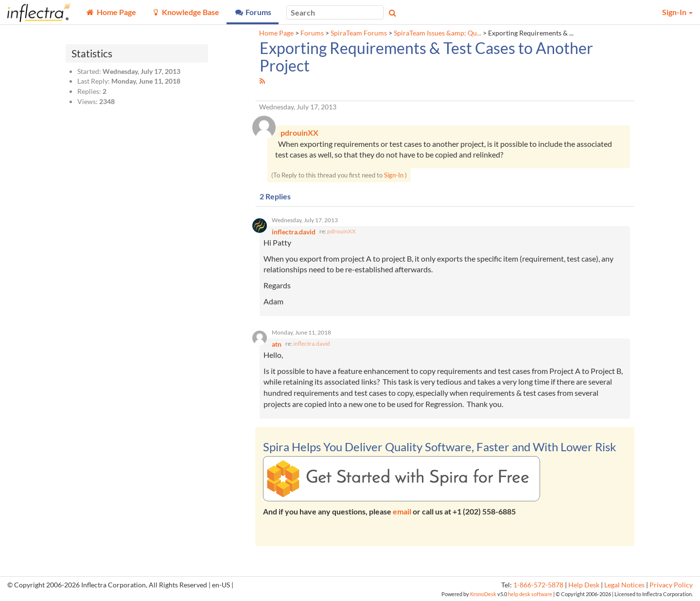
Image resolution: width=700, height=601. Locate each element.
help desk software (530, 594)
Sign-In (394, 175)
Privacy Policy (671, 585)
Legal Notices (624, 585)
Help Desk (584, 585)
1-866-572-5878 (538, 585)
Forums (312, 33)
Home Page (276, 33)
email (402, 511)
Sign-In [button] (677, 12)
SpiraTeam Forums (359, 33)
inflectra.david (312, 344)
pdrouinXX (341, 231)
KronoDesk (483, 594)
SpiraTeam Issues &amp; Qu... (437, 33)
